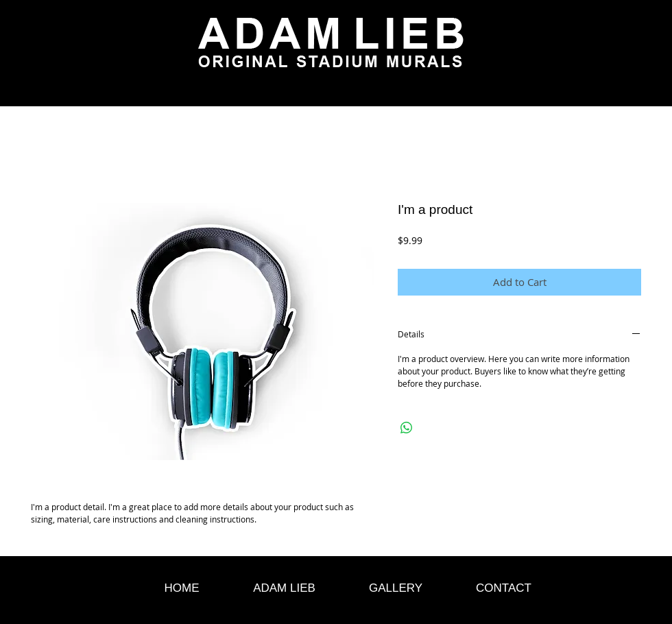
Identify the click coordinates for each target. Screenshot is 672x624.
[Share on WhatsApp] (407, 428)
